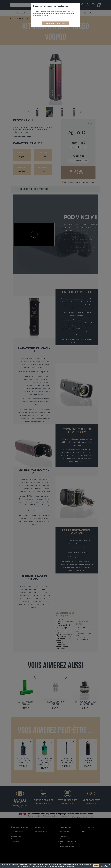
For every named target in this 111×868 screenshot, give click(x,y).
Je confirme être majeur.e (56, 23)
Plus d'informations (105, 866)
